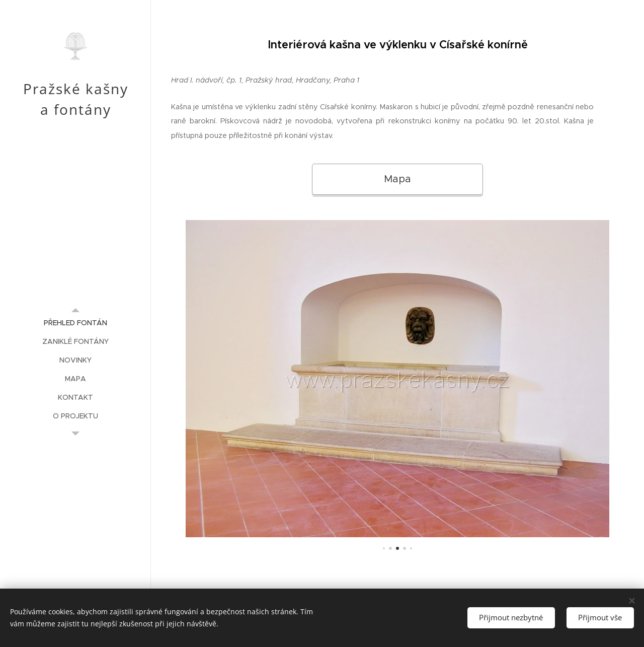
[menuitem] (75, 323)
